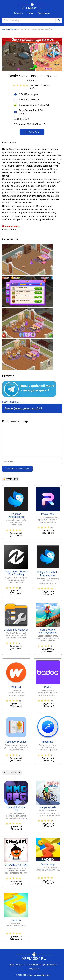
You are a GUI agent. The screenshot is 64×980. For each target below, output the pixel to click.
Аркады (12, 29)
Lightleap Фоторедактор (16, 515)
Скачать (32, 132)
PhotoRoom (48, 514)
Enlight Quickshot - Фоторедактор (48, 574)
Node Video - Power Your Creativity (16, 573)
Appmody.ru (32, 6)
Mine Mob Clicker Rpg (16, 809)
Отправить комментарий (17, 469)
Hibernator (48, 742)
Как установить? (11, 402)
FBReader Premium (16, 742)
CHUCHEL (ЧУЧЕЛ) (16, 865)
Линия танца (48, 864)
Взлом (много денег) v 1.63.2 (24, 408)
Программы (44, 13)
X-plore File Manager (16, 630)
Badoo (48, 687)
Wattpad (16, 687)
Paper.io (16, 920)
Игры (30, 13)
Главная (18, 13)
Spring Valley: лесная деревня (48, 631)
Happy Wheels (48, 808)
